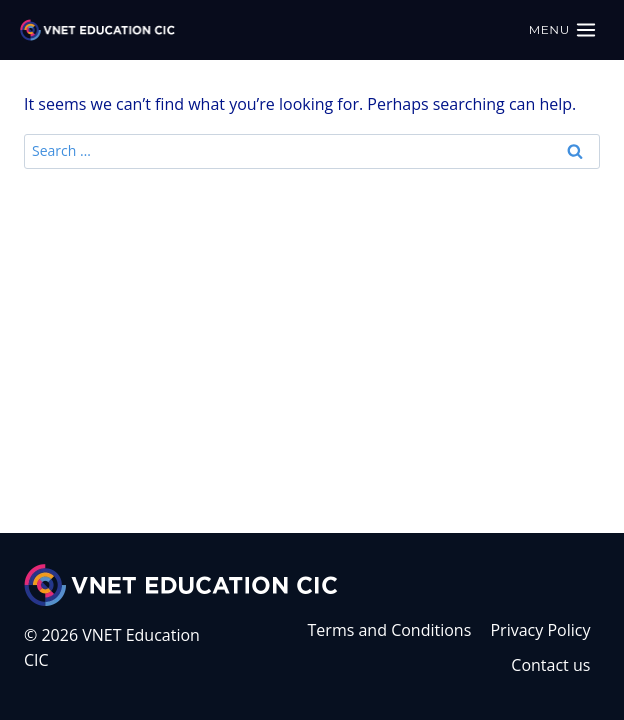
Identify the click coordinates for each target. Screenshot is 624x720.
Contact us (550, 665)
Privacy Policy (540, 630)
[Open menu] (562, 30)
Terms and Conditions (390, 630)
